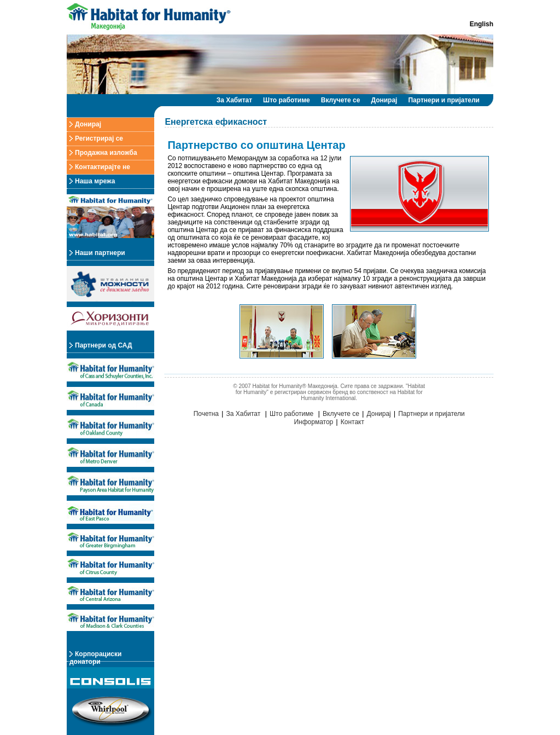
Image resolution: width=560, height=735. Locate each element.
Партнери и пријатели (444, 100)
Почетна (206, 414)
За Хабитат (234, 100)
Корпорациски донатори (95, 658)
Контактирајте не (103, 167)
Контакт (352, 422)
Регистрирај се (99, 138)
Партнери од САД (103, 345)
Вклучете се (341, 100)
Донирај (384, 100)
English (482, 24)
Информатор (313, 422)
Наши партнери (100, 253)
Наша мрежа (95, 181)
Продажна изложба (106, 153)
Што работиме (287, 100)
